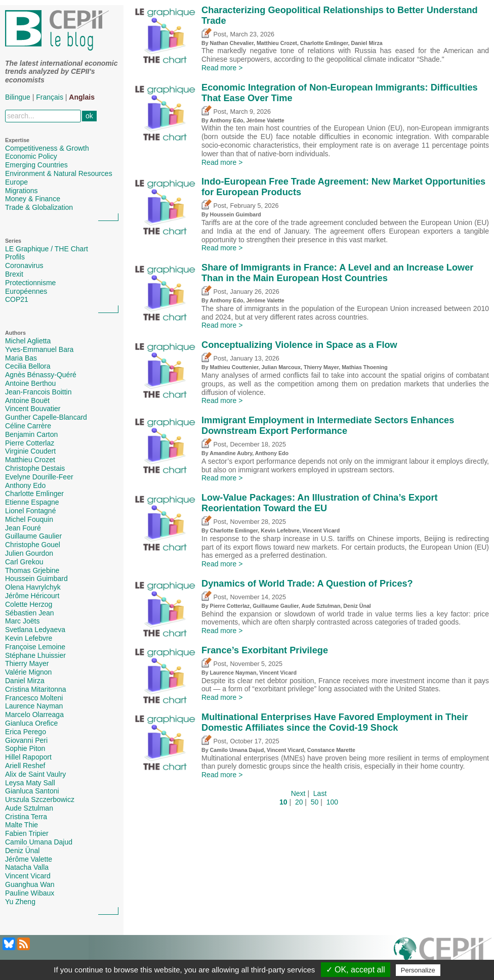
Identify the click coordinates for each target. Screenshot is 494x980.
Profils (15, 257)
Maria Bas (21, 358)
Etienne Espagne (32, 502)
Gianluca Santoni (32, 791)
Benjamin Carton (31, 434)
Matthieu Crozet (30, 460)
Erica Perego (26, 732)
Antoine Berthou (30, 383)
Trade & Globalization (39, 207)
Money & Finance (33, 199)
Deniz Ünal (22, 851)
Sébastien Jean (30, 613)
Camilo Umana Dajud (39, 842)
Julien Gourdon (29, 553)
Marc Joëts (22, 621)
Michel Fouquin (29, 519)
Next (298, 793)
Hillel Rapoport (28, 757)
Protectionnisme (30, 283)
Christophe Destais (35, 468)
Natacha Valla (27, 867)
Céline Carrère (28, 426)
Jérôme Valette (29, 859)
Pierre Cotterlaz (30, 443)
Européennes (26, 291)
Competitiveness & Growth (47, 148)
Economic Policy (31, 156)
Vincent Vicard (28, 876)
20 (299, 802)
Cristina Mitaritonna (36, 689)
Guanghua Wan (30, 884)
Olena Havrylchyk (33, 587)
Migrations (22, 191)
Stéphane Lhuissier (35, 655)
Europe (16, 182)
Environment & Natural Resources (59, 173)
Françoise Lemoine (35, 647)
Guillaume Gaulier (33, 536)
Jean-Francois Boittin (38, 392)
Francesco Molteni (34, 698)
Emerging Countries (36, 165)
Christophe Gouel (33, 545)
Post (214, 34)
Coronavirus (24, 265)
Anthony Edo (25, 485)
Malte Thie (22, 825)
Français (50, 97)
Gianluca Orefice (31, 723)
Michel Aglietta (28, 341)
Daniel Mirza (25, 681)
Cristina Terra (26, 817)
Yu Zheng (20, 902)
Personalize (418, 970)
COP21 (17, 299)
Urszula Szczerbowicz (40, 799)
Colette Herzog (29, 604)
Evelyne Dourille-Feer (39, 477)
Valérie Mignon (28, 672)
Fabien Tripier (27, 833)
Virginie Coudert (30, 451)
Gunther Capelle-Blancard (46, 417)
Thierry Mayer (27, 663)
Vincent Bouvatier (33, 409)
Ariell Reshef (25, 766)
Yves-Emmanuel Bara (39, 349)
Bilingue (18, 97)
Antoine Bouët (27, 400)
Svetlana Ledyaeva (35, 630)
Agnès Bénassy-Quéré (41, 375)
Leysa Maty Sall (30, 783)
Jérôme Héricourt (32, 596)
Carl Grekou (24, 562)
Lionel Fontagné (30, 511)
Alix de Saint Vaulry (35, 774)
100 (332, 802)
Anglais (82, 97)
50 (315, 802)
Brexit (14, 274)
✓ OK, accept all (356, 970)
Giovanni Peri (26, 740)
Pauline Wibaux (30, 893)
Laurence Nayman (34, 706)
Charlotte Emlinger (34, 494)
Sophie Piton (25, 748)
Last (320, 793)
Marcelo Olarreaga (34, 715)
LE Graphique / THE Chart (47, 249)
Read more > (222, 68)
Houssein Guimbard (36, 578)
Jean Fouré (23, 528)
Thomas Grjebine (32, 570)
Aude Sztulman (29, 808)
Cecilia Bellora (28, 366)
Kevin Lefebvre (29, 638)
